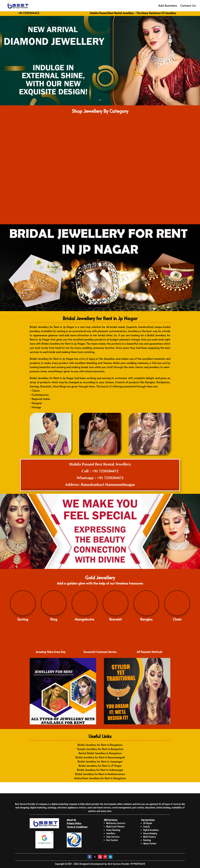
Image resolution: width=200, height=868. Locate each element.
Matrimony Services (116, 823)
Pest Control (112, 840)
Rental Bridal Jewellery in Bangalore (100, 753)
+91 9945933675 (137, 864)
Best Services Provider (119, 864)
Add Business (168, 6)
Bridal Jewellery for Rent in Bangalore (100, 745)
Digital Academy (151, 830)
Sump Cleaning (113, 830)
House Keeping (150, 834)
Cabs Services (113, 837)
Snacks (147, 827)
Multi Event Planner (115, 827)
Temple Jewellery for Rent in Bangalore (100, 749)
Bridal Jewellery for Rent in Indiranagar (100, 770)
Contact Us (188, 6)
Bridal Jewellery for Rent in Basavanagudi (100, 757)
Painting (147, 840)
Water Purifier (150, 844)
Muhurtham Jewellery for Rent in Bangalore (100, 778)
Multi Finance (150, 837)
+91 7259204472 (29, 13)
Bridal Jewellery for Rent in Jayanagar (100, 761)
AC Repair (148, 823)
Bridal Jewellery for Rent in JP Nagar (100, 766)
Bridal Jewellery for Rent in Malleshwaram (100, 774)
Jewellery (111, 834)
